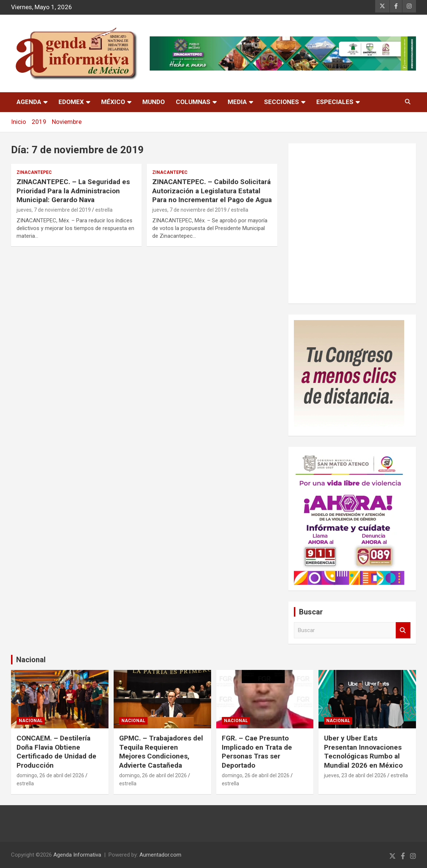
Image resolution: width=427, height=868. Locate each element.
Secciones (282, 102)
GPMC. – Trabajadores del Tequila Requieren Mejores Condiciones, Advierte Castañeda (161, 752)
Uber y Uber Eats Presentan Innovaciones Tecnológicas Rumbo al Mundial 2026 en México (363, 752)
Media (237, 102)
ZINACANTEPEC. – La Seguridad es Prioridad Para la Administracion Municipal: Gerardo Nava (73, 191)
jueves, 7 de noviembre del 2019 (54, 210)
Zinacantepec (34, 172)
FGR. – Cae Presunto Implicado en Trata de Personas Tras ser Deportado (257, 752)
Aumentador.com (160, 855)
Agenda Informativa (77, 855)
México (113, 102)
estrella (104, 210)
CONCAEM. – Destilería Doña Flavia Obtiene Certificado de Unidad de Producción (56, 752)
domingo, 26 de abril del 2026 (50, 775)
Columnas (193, 102)
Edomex (71, 102)
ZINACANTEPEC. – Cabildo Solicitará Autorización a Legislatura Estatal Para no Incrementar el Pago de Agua (212, 191)
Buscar (403, 630)
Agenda (29, 102)
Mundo (154, 102)
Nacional (31, 660)
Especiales (335, 102)
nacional (31, 721)
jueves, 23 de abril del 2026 (355, 775)
